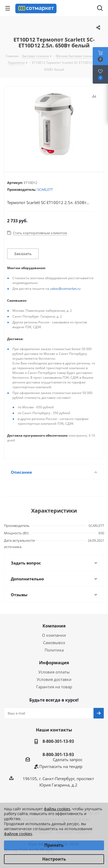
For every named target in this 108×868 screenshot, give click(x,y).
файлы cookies (57, 809)
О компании (54, 635)
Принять (54, 845)
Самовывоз (54, 643)
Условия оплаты (54, 672)
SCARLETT (45, 189)
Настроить (54, 859)
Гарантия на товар (54, 687)
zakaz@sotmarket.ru (65, 289)
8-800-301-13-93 (58, 741)
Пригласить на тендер (61, 766)
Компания (54, 626)
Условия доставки (54, 679)
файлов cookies (18, 834)
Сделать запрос (68, 759)
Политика (54, 650)
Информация (54, 663)
